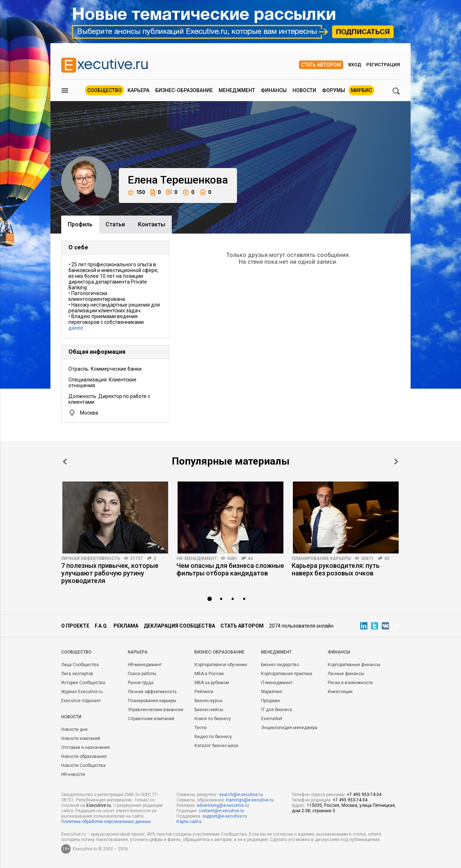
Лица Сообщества (80, 665)
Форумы (334, 90)
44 (250, 559)
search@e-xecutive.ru (241, 795)
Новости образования (84, 756)
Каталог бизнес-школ (216, 746)
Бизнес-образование (184, 90)
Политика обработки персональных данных (106, 822)
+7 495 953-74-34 (364, 795)
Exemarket (272, 719)
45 (387, 559)
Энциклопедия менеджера (289, 728)
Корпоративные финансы (354, 665)
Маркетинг (272, 692)
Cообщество (76, 652)
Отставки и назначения (86, 747)
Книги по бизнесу (213, 719)
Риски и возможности (350, 683)
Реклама (126, 626)
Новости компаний (81, 738)
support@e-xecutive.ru (225, 816)
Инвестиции (340, 692)
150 (136, 192)
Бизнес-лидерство (280, 665)
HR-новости (73, 774)
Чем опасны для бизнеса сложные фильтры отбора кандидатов (230, 569)
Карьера (138, 90)
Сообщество (104, 90)
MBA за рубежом (212, 683)
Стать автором (321, 65)
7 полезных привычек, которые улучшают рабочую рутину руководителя (110, 573)
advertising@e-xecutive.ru (223, 805)
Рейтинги (204, 692)
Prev (65, 462)
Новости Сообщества (83, 765)
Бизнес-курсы (209, 701)
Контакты (152, 224)
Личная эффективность (91, 559)
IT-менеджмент (277, 683)
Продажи (270, 701)
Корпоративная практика (287, 674)
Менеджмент (237, 90)
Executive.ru (99, 805)
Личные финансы (346, 674)
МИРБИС (361, 90)
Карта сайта (189, 822)
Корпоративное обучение (221, 665)
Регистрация (383, 65)
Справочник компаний (151, 719)
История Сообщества (83, 683)
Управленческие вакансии (156, 710)
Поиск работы (142, 674)
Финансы (274, 90)
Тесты (201, 728)
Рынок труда (141, 683)
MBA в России (209, 674)
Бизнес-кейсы (209, 710)
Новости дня (74, 729)
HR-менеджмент (197, 559)
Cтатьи (115, 224)
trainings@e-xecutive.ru (250, 800)
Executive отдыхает (81, 701)
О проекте (75, 626)
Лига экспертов (77, 674)
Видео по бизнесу (213, 737)
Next (396, 462)
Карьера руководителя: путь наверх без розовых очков (336, 569)
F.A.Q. (101, 626)
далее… (77, 328)
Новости (304, 90)
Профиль (80, 224)
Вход (355, 65)
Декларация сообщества (179, 626)
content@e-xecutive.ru (221, 811)
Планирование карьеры (321, 559)
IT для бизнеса (277, 710)
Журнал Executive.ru (82, 692)
